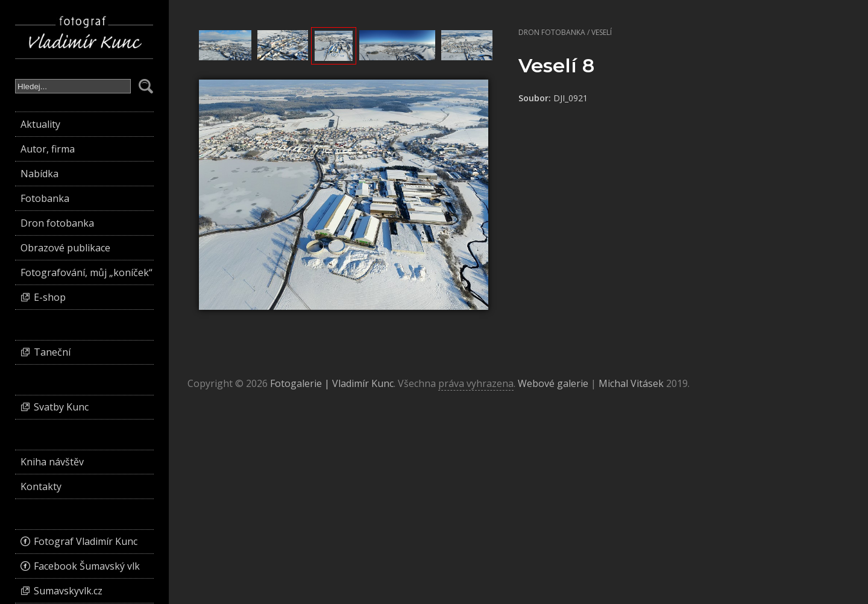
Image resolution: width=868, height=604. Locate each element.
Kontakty (41, 486)
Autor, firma (48, 149)
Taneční (52, 352)
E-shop (50, 297)
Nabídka (39, 174)
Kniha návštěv (52, 462)
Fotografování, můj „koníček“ (86, 272)
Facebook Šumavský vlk (87, 566)
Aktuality (40, 124)
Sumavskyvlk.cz (68, 591)
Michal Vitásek (631, 383)
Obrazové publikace (65, 248)
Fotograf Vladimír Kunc (86, 541)
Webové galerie (553, 383)
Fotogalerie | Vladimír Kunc (332, 383)
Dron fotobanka (552, 32)
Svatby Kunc (61, 407)
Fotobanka (45, 198)
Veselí (602, 32)
